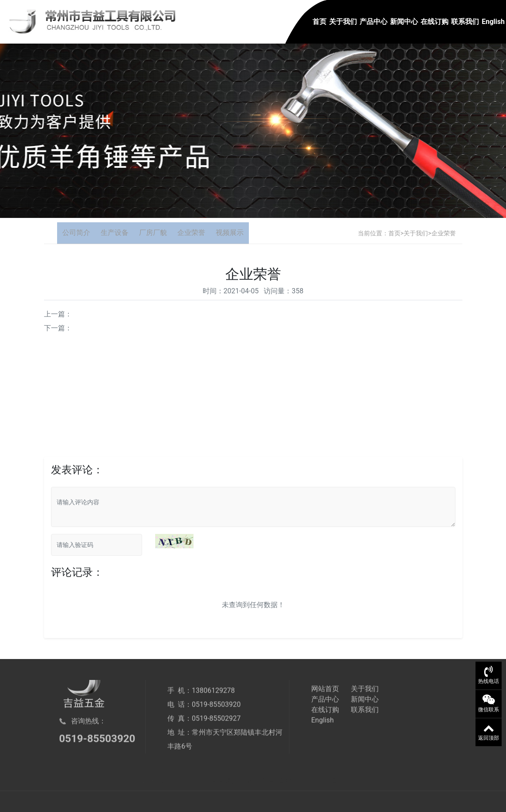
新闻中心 (404, 22)
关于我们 (343, 22)
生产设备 (115, 233)
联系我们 (465, 22)
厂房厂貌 (153, 233)
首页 (319, 22)
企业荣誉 (191, 233)
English (493, 22)
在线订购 (435, 22)
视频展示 (230, 233)
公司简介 (76, 233)
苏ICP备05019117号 (345, 787)
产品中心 (374, 22)
